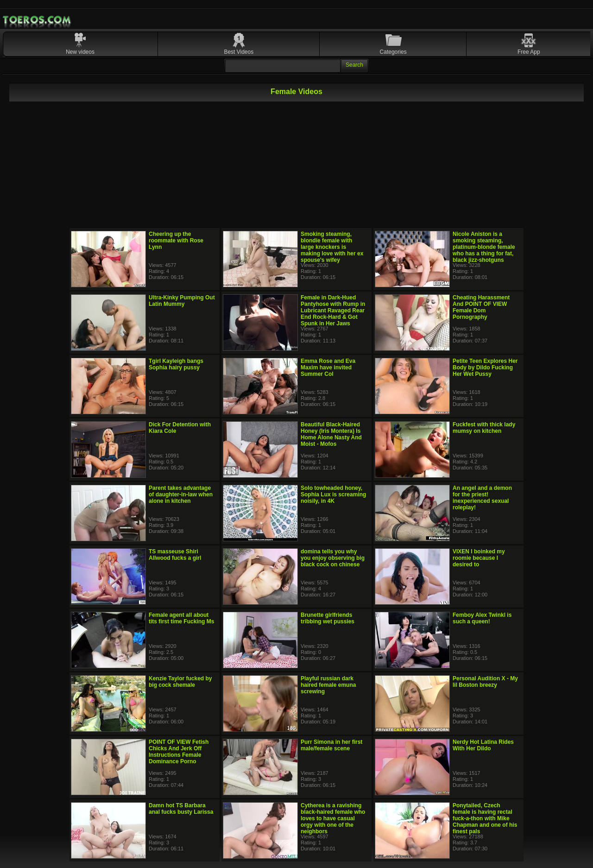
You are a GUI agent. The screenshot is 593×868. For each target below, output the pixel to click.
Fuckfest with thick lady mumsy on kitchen (484, 428)
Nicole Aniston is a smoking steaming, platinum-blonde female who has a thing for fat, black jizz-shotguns (484, 247)
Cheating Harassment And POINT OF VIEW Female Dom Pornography (481, 307)
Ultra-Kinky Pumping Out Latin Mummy (182, 301)
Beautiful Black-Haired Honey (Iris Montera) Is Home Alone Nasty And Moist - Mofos (331, 434)
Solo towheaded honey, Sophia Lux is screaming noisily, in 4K (333, 494)
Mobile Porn (38, 20)
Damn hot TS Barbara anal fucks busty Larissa (181, 809)
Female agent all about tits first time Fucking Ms (181, 618)
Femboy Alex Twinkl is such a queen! (482, 618)
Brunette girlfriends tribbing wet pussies (328, 618)
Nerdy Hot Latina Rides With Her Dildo (483, 745)
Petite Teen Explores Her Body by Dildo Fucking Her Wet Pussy (485, 367)
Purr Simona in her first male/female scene (331, 745)
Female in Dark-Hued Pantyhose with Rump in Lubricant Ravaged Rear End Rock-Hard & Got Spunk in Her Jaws (333, 310)
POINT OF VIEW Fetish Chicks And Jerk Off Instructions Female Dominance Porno (179, 752)
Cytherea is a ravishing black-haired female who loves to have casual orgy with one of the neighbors (333, 818)
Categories (393, 52)
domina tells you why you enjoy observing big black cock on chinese (333, 558)
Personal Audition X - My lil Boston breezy (485, 682)
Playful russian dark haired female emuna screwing (328, 685)
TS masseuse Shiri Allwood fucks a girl (175, 555)
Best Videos (239, 52)
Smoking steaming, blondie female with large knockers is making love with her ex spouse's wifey (332, 247)
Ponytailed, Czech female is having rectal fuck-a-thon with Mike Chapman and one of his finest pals (485, 818)
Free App (529, 52)
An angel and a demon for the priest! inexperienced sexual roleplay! (482, 498)
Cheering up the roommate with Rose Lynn (176, 241)
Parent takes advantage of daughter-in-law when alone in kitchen (181, 494)
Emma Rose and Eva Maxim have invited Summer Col (328, 367)
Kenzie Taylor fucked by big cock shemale (180, 682)
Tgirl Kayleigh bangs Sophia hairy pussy (176, 364)
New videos (80, 52)
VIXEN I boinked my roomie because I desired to (479, 558)
